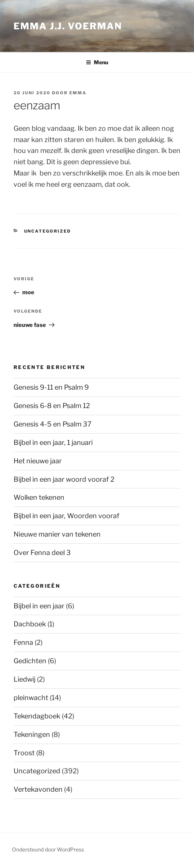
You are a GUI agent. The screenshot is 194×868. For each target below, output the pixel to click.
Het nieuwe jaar (38, 461)
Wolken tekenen (39, 497)
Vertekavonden (38, 789)
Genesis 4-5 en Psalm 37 (53, 424)
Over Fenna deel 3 (42, 553)
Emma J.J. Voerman (68, 26)
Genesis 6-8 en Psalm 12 (52, 406)
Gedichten (30, 661)
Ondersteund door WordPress (48, 849)
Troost (24, 753)
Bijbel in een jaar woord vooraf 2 (64, 479)
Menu (97, 62)
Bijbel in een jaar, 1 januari (53, 442)
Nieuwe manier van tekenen (57, 534)
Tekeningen (32, 734)
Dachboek (30, 624)
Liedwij (24, 679)
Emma (78, 93)
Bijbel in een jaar (39, 606)
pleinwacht (31, 698)
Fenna (23, 642)
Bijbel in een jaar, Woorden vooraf (66, 516)
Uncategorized (48, 231)
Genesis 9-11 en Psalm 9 (51, 387)
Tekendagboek (37, 716)
